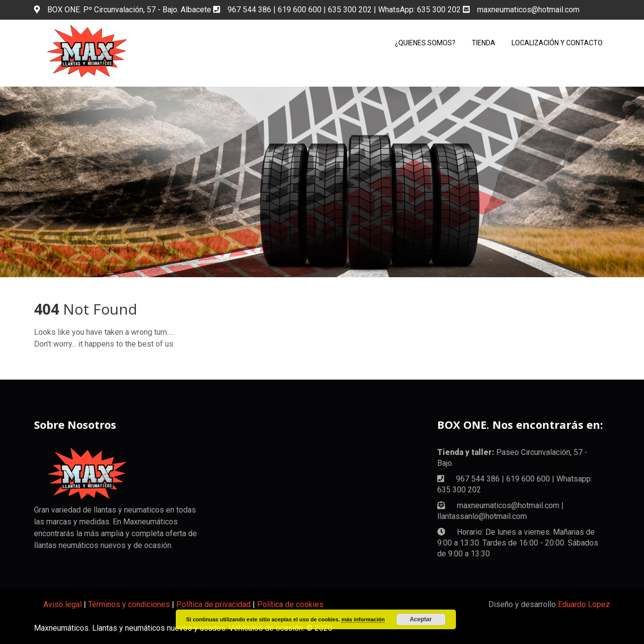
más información (363, 619)
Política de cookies (290, 604)
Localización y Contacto (557, 43)
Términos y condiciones (129, 604)
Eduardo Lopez (584, 604)
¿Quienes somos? (425, 43)
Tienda (483, 43)
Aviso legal (63, 604)
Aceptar (421, 619)
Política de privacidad (213, 604)
